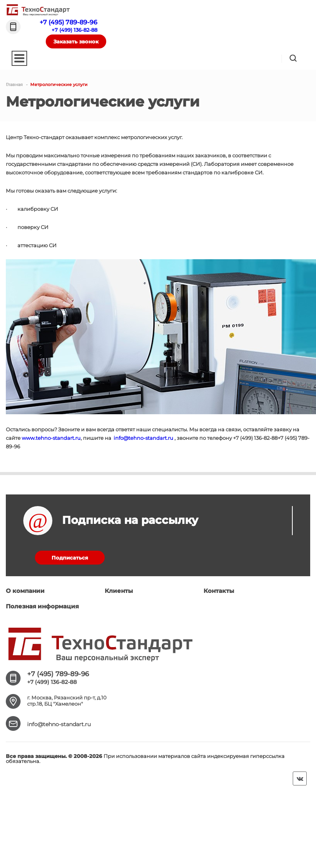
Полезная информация (42, 606)
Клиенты (119, 591)
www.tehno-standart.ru (51, 438)
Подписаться (70, 558)
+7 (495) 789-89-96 (68, 22)
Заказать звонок (76, 41)
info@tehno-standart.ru (143, 438)
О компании (25, 591)
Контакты (219, 591)
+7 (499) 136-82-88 (74, 30)
